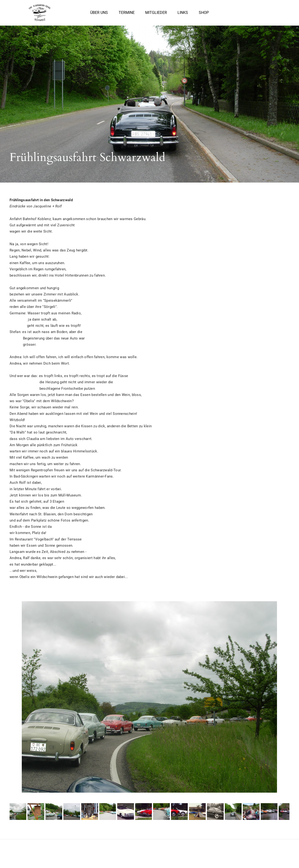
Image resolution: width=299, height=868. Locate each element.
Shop (204, 14)
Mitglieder (156, 14)
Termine (127, 14)
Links (183, 14)
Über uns (99, 14)
